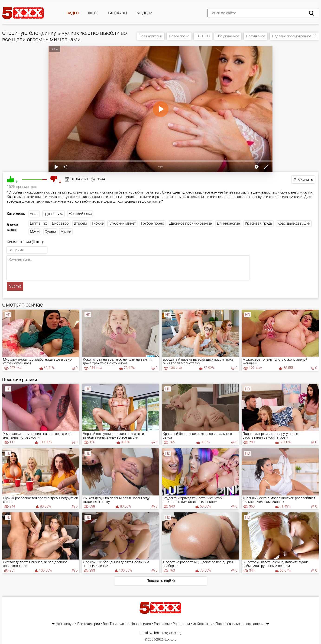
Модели (144, 13)
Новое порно (179, 36)
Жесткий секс (80, 214)
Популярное (256, 36)
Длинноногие (228, 223)
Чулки (66, 231)
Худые (50, 231)
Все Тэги (110, 624)
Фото (93, 13)
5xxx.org (170, 639)
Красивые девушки (294, 223)
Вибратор (60, 223)
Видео (73, 13)
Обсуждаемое (228, 36)
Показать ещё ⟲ (161, 581)
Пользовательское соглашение (240, 624)
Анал (34, 214)
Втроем (80, 223)
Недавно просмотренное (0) (294, 36)
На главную (65, 624)
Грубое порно (153, 223)
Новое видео (141, 624)
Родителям (181, 624)
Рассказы (117, 13)
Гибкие (98, 223)
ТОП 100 (203, 36)
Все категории (151, 36)
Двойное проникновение (190, 223)
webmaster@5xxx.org (166, 633)
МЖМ (35, 231)
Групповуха (53, 214)
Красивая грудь (259, 223)
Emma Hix (38, 223)
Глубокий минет (122, 223)
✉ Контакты (203, 624)
